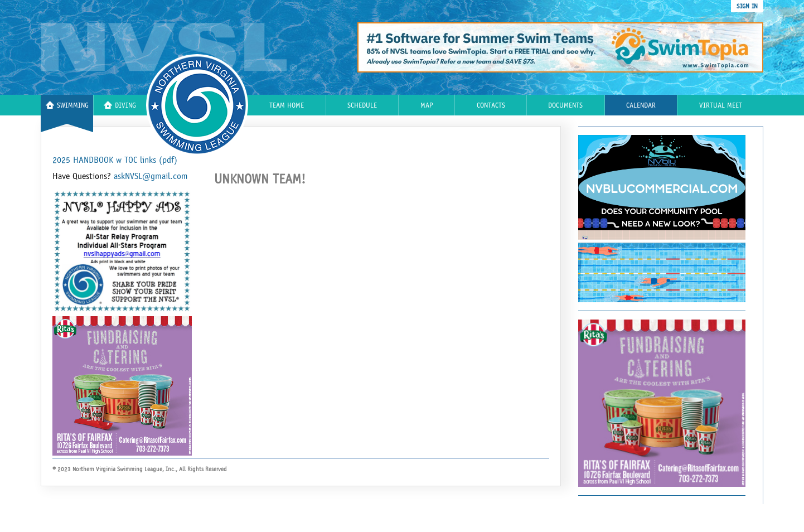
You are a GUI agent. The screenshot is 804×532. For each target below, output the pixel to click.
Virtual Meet (721, 106)
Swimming (67, 105)
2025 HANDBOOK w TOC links (115, 160)
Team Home (287, 106)
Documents (565, 106)
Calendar (641, 106)
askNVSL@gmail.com (151, 176)
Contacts (491, 106)
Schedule (362, 106)
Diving (120, 105)
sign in (747, 6)
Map (427, 106)
